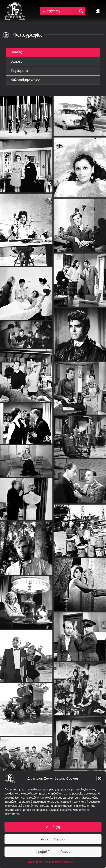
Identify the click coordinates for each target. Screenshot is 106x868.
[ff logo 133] (15, 4)
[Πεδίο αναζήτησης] (59, 11)
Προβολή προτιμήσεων (53, 852)
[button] (99, 778)
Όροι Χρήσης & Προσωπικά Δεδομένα (51, 862)
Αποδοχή (53, 827)
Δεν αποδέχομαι (53, 839)
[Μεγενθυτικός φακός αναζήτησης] (81, 11)
